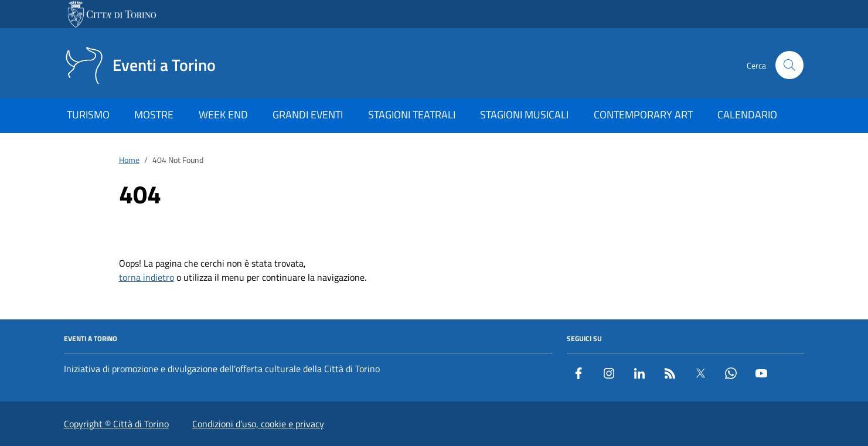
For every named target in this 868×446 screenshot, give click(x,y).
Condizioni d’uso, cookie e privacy (258, 424)
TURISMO (88, 115)
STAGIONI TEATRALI (412, 115)
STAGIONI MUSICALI (524, 115)
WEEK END (223, 115)
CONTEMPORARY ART (643, 115)
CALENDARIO (747, 115)
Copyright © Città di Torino (116, 424)
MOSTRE (154, 115)
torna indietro (147, 277)
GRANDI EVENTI (308, 115)
